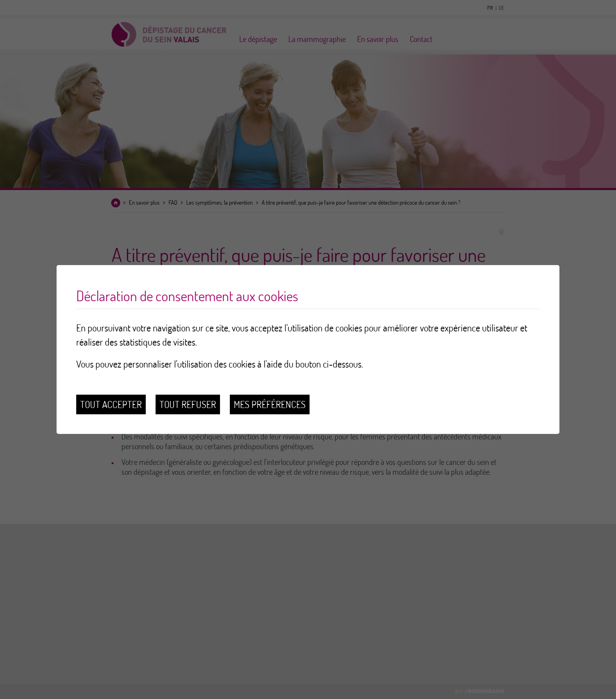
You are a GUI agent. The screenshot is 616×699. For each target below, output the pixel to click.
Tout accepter (111, 404)
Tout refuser (188, 404)
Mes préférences (270, 404)
